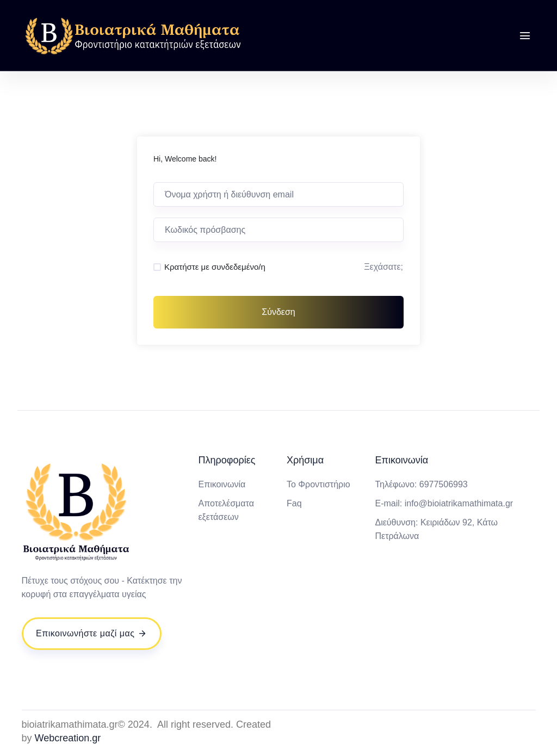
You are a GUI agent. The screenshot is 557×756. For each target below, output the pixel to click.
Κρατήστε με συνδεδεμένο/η (215, 267)
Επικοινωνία (222, 484)
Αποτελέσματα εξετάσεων (226, 510)
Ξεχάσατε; (383, 267)
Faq (294, 503)
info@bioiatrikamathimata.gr (459, 503)
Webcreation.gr (68, 738)
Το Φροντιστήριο (318, 484)
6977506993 (444, 484)
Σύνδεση (278, 312)
